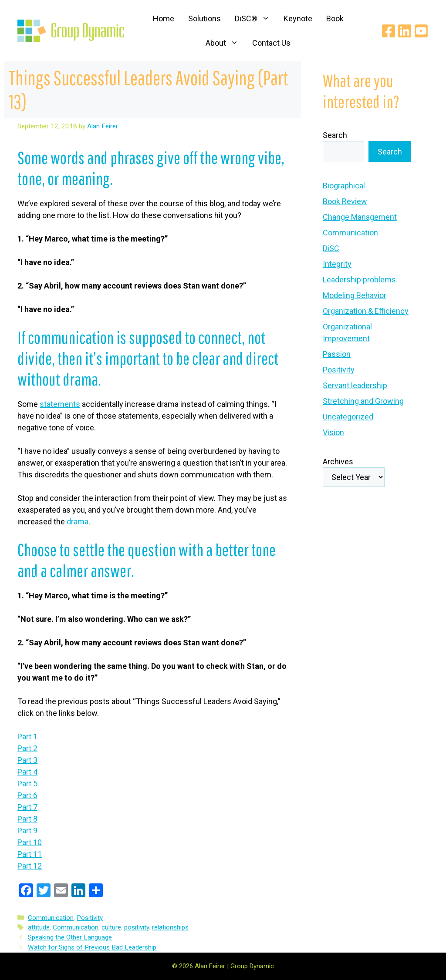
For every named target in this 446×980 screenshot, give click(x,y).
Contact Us (271, 43)
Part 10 (30, 842)
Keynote (298, 18)
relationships (170, 927)
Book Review (345, 201)
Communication (51, 918)
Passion (337, 354)
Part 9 (27, 831)
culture (111, 927)
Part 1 (27, 737)
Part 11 (30, 854)
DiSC (331, 248)
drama (78, 522)
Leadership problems (359, 280)
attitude (39, 927)
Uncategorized (348, 417)
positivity (137, 927)
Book (335, 18)
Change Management (360, 217)
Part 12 (30, 866)
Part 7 (27, 807)
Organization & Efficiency (366, 311)
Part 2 (27, 748)
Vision (333, 432)
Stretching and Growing (363, 401)
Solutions (204, 18)
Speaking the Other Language (70, 937)
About (225, 43)
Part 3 (27, 760)
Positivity (90, 918)
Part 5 (27, 784)
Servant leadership (355, 385)
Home (164, 18)
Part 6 (27, 795)
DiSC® (256, 19)
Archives (338, 461)
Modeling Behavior (355, 295)
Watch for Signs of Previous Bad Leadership (92, 947)
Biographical (344, 186)
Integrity (337, 264)
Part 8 (27, 819)
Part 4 (27, 772)
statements (60, 404)
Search (335, 135)
